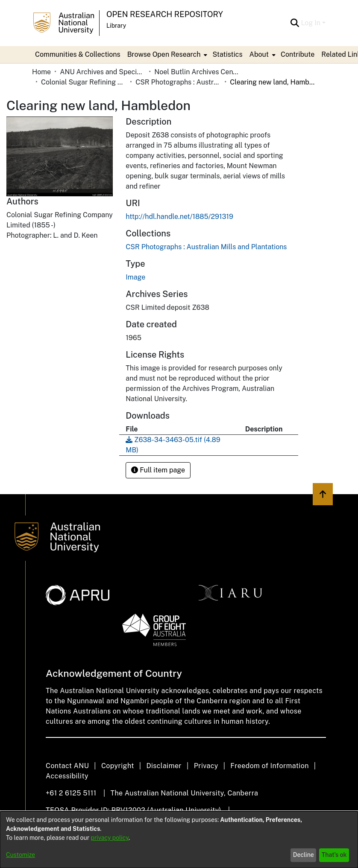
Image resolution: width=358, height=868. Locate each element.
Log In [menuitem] (311, 23)
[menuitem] (167, 55)
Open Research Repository (165, 14)
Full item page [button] (158, 470)
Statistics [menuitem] (227, 54)
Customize (21, 855)
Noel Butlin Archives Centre (197, 72)
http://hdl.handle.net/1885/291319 (179, 217)
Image (135, 277)
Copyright (118, 766)
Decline (304, 855)
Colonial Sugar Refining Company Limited (84, 82)
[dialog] (179, 840)
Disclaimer (164, 766)
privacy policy (110, 838)
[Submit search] (295, 23)
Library (116, 26)
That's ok (334, 855)
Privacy (206, 766)
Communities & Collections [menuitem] (78, 54)
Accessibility (67, 776)
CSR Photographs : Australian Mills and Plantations (178, 82)
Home (41, 72)
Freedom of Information (269, 766)
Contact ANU (67, 766)
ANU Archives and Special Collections (103, 72)
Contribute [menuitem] (298, 54)
